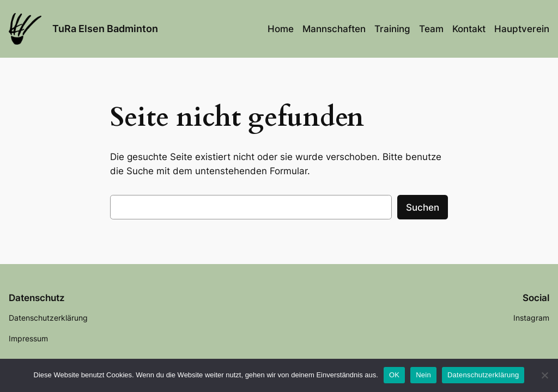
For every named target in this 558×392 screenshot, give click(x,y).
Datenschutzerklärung (483, 375)
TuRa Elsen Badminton (105, 29)
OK (394, 375)
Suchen (423, 207)
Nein (423, 375)
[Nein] (544, 375)
